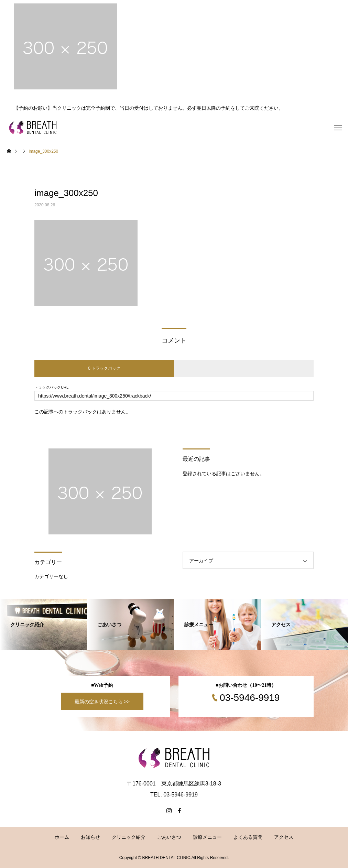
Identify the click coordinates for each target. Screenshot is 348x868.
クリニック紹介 (129, 837)
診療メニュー (207, 837)
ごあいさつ (169, 837)
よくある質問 (248, 837)
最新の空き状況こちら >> (102, 702)
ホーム (62, 837)
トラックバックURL (51, 387)
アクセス (284, 837)
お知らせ (90, 837)
